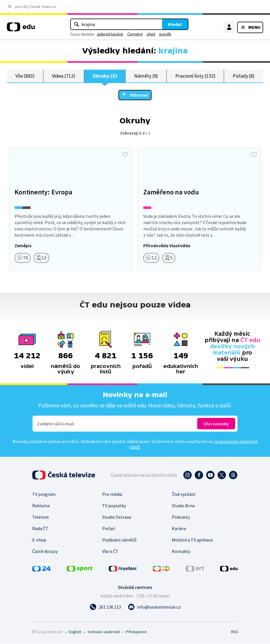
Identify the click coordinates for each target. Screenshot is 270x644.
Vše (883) (25, 76)
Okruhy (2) (105, 76)
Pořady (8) (244, 76)
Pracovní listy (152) (195, 76)
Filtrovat (139, 95)
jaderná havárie (110, 34)
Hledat (175, 24)
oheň (151, 34)
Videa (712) (64, 76)
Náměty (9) (146, 76)
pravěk (165, 34)
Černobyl (135, 34)
